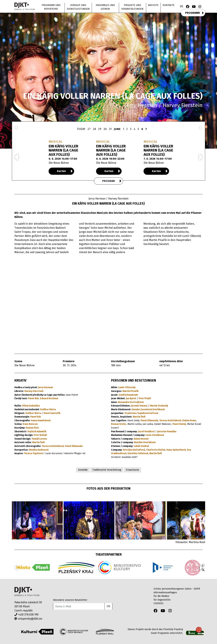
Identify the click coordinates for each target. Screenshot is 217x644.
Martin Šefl (38, 442)
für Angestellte (162, 600)
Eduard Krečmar (49, 398)
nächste (153, 5)
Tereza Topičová (33, 453)
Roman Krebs (119, 424)
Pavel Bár (33, 398)
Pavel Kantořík (52, 413)
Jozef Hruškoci (146, 432)
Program (112, 181)
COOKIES (159, 603)
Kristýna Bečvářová (134, 450)
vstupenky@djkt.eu (28, 619)
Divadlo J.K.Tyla (27, 592)
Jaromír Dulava (139, 406)
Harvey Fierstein (34, 391)
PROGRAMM (194, 13)
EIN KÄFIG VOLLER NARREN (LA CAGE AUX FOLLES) (63, 150)
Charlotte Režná (156, 450)
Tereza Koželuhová (53, 446)
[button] (201, 520)
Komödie (83, 470)
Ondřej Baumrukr (128, 395)
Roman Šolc (32, 428)
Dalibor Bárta (48, 409)
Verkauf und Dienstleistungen (78, 7)
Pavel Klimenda (74, 446)
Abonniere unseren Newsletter (70, 600)
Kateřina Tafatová (138, 453)
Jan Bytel (131, 398)
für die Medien (161, 596)
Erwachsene (132, 470)
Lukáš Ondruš (141, 446)
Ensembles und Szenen (105, 7)
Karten (65, 171)
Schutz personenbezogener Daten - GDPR (177, 589)
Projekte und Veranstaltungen (132, 7)
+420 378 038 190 (26, 615)
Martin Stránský (159, 406)
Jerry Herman (45, 387)
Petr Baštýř (40, 435)
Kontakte (169, 5)
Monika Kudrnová (39, 450)
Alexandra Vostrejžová (131, 402)
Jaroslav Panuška (167, 432)
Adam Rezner (141, 439)
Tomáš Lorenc (39, 439)
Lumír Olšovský (127, 387)
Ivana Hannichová (41, 420)
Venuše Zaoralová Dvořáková (148, 409)
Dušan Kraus (189, 420)
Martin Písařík (131, 391)
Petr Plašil (145, 398)
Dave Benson (30, 424)
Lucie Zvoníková (155, 435)
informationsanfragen (165, 593)
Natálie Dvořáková (145, 442)
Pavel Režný (179, 424)
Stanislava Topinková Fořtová (141, 413)
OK (108, 606)
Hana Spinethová (176, 450)
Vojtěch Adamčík (37, 432)
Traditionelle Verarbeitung (107, 470)
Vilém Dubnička (31, 406)
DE (182, 6)
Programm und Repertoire (51, 7)
